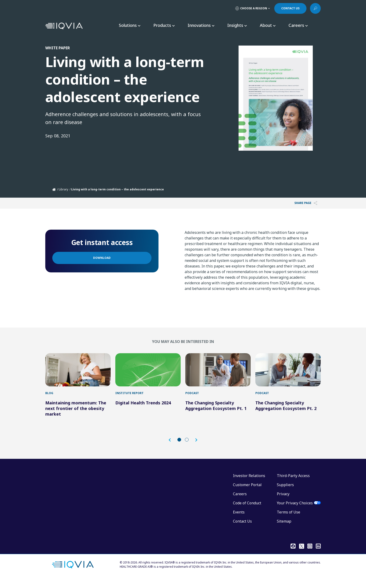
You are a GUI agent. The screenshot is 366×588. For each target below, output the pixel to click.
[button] (172, 449)
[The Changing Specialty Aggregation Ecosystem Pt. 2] (288, 374)
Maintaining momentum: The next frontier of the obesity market (76, 418)
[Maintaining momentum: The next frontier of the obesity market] (78, 374)
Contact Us (242, 531)
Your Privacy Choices (295, 512)
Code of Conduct (247, 512)
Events (239, 521)
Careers (240, 503)
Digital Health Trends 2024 (143, 412)
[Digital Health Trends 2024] (148, 374)
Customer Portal (247, 494)
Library (63, 189)
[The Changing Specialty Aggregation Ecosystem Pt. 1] (218, 374)
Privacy (283, 503)
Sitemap (284, 531)
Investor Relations (249, 485)
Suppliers (285, 494)
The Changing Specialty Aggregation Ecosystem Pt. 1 (216, 415)
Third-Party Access (293, 485)
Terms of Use (289, 521)
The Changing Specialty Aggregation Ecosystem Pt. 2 (286, 415)
